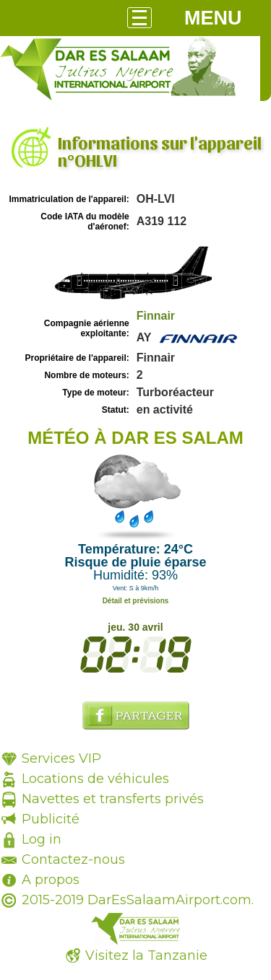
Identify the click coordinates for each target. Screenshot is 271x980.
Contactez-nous (73, 859)
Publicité (51, 819)
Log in (42, 839)
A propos (51, 880)
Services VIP (61, 758)
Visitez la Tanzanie (146, 955)
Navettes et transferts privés (113, 799)
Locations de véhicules (95, 779)
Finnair (156, 316)
